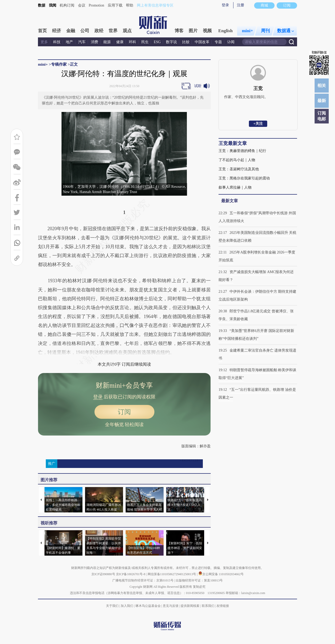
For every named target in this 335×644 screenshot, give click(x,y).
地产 (69, 42)
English (225, 31)
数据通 (286, 31)
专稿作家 (59, 64)
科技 (57, 42)
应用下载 (115, 5)
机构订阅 (67, 5)
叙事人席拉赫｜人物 (235, 187)
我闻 (53, 5)
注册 (241, 5)
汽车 (82, 42)
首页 (42, 31)
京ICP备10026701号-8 (131, 574)
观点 (127, 31)
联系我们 (208, 606)
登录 (225, 5)
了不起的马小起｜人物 (237, 160)
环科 (132, 42)
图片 (193, 31)
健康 (120, 42)
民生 (145, 42)
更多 (44, 42)
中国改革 (202, 42)
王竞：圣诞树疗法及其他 (239, 169)
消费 (94, 42)
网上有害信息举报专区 (155, 5)
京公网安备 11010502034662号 (221, 574)
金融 (71, 31)
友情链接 (223, 606)
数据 (42, 5)
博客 (179, 31)
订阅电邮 (322, 116)
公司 (85, 31)
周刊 (265, 31)
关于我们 (112, 606)
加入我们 (127, 606)
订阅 (124, 412)
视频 (207, 31)
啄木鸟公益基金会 (149, 606)
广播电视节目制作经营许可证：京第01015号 (143, 580)
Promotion (96, 5)
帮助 (130, 5)
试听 (198, 86)
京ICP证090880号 (103, 574)
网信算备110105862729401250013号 (172, 574)
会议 (82, 5)
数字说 (171, 42)
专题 (218, 42)
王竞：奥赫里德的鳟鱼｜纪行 (242, 151)
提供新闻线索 (190, 606)
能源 (108, 42)
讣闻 (231, 42)
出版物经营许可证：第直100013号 (199, 580)
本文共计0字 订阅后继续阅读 (124, 364)
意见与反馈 (171, 606)
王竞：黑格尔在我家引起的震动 (244, 178)
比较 (186, 42)
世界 (113, 31)
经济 (57, 31)
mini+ (247, 31)
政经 (99, 31)
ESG (157, 42)
